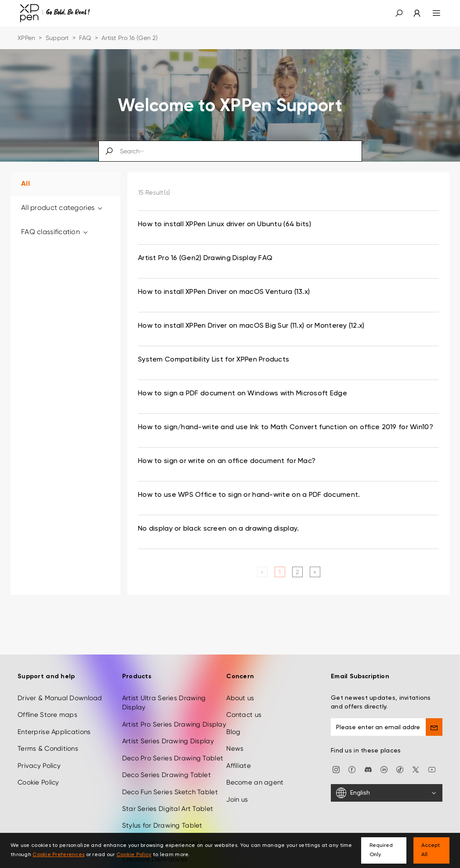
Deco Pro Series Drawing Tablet (173, 745)
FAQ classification (55, 232)
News (235, 735)
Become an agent (255, 769)
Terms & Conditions (48, 735)
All (25, 184)
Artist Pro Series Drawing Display (174, 711)
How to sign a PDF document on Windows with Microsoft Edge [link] (243, 394)
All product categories (62, 208)
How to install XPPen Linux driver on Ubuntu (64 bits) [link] (225, 224)
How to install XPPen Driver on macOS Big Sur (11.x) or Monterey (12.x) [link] (251, 326)
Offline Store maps (47, 702)
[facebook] (352, 756)
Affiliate (239, 752)
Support (57, 38)
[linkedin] (384, 756)
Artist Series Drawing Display (168, 728)
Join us (237, 786)
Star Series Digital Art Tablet (168, 795)
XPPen (26, 38)
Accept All (431, 850)
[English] (387, 780)
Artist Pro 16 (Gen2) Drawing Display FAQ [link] (205, 258)
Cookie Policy (38, 769)
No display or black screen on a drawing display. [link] (218, 529)
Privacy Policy (39, 752)
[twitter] (416, 756)
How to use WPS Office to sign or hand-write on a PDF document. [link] (249, 495)
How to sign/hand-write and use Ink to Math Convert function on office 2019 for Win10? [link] (286, 427)
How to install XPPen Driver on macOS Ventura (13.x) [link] (224, 292)
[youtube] (432, 756)
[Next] (315, 572)
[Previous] (262, 572)
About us (240, 684)
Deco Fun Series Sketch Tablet (170, 778)
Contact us (244, 702)
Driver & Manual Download (60, 684)
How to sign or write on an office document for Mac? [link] (227, 461)
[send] (434, 713)
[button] (399, 13)
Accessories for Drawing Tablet (171, 829)
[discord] (368, 756)
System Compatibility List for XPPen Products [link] (214, 360)
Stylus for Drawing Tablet (162, 812)
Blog (233, 718)
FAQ (85, 38)
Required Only (381, 850)
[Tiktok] (400, 756)
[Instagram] (336, 756)
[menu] (431, 13)
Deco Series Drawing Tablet (167, 761)
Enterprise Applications (54, 718)
